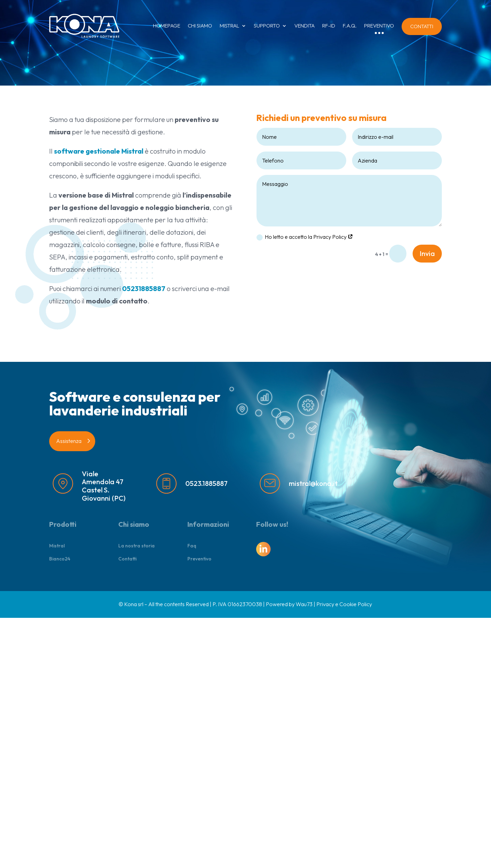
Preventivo (199, 559)
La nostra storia (137, 546)
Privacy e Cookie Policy (344, 604)
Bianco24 (60, 559)
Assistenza (69, 441)
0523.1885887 (206, 483)
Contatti (127, 559)
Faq (192, 546)
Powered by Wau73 (289, 604)
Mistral (57, 546)
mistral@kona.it (313, 483)
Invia (427, 253)
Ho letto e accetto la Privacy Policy (305, 237)
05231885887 (144, 288)
